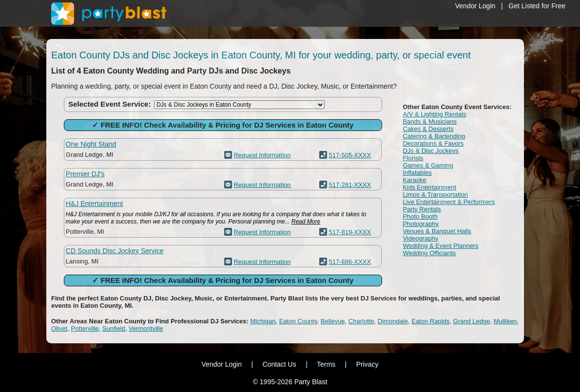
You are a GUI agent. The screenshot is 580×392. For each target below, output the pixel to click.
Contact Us (279, 364)
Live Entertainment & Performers (449, 202)
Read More (306, 222)
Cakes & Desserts (428, 129)
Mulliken (505, 321)
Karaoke (414, 180)
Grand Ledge (472, 321)
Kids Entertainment (429, 187)
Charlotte (361, 321)
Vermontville (146, 328)
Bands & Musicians (430, 121)
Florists (413, 158)
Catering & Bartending (434, 136)
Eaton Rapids (430, 321)
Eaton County (298, 321)
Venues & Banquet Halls (437, 231)
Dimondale (393, 321)
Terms (326, 364)
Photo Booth (420, 216)
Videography (420, 238)
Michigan (263, 321)
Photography (421, 224)
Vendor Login (475, 6)
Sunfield (114, 328)
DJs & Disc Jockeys (430, 151)
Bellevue (333, 321)
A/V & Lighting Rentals (434, 114)
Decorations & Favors (433, 143)
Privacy (367, 364)
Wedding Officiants (429, 253)
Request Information (262, 155)
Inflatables (417, 173)
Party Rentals (422, 209)
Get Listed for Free (537, 6)
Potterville (85, 328)
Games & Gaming (428, 165)
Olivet (59, 328)
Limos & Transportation (435, 195)
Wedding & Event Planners (440, 246)
